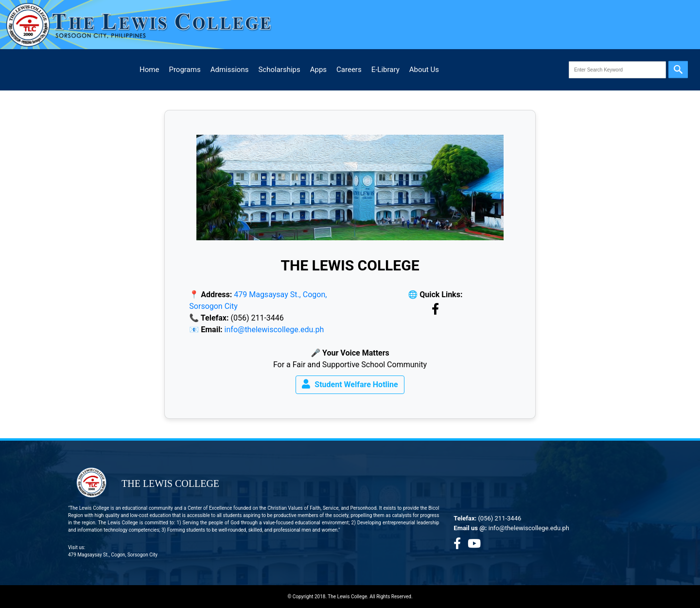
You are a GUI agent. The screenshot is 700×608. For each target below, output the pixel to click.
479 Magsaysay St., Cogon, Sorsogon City (113, 555)
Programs (184, 70)
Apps (318, 70)
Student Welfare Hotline (350, 384)
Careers (349, 70)
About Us (424, 70)
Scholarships (279, 70)
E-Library (385, 70)
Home (149, 70)
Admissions (230, 70)
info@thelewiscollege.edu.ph (274, 330)
